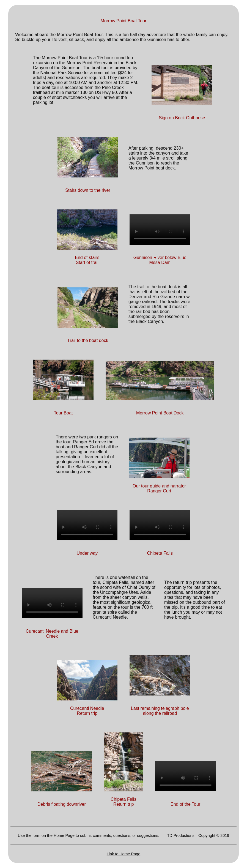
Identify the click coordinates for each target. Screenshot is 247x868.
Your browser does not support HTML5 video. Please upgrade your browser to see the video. (160, 230)
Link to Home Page (123, 854)
